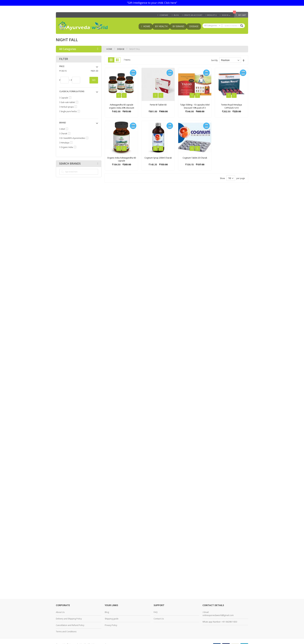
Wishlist (212, 15)
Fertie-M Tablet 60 (158, 105)
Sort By (214, 60)
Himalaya (67, 143)
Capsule (67, 98)
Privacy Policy (111, 625)
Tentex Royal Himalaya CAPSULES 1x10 (232, 106)
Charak (66, 134)
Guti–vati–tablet (70, 102)
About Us (60, 612)
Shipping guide (112, 619)
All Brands (98, 164)
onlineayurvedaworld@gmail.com (218, 615)
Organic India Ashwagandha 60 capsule (122, 159)
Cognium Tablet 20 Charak (195, 158)
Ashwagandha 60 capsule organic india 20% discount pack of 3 (122, 108)
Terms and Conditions (66, 632)
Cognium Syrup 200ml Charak (158, 158)
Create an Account (193, 15)
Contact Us (159, 619)
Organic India (69, 147)
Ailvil (65, 129)
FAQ (156, 612)
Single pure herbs (71, 111)
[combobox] (224, 26)
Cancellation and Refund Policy (70, 625)
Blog (107, 612)
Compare (164, 15)
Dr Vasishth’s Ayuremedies (75, 138)
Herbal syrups (69, 107)
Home (109, 49)
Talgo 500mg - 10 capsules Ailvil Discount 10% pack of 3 (195, 106)
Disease (121, 49)
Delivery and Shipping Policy (69, 619)
